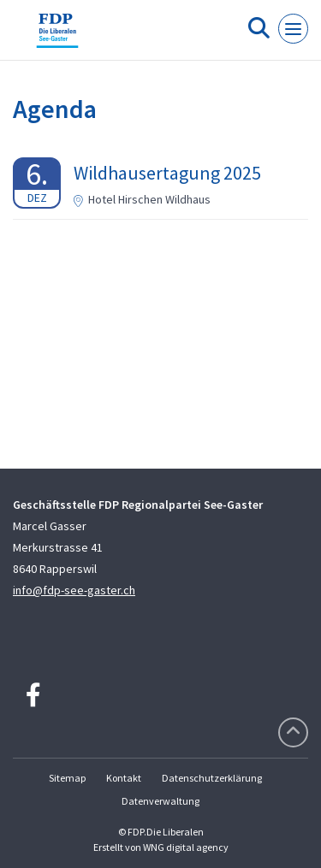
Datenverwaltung (160, 801)
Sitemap (67, 778)
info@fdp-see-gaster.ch (74, 590)
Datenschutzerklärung (212, 778)
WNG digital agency (186, 847)
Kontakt (124, 778)
